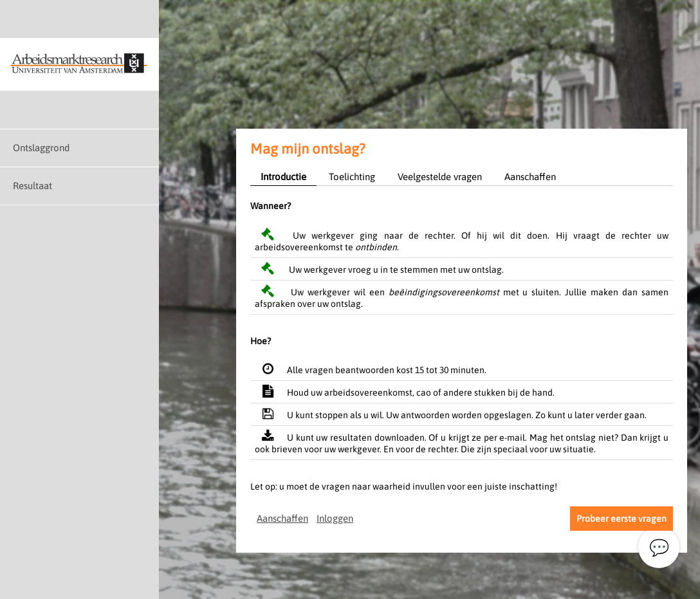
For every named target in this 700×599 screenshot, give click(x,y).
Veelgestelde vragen (440, 177)
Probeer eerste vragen (622, 519)
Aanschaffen (530, 177)
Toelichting (352, 177)
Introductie (283, 177)
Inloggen (335, 518)
